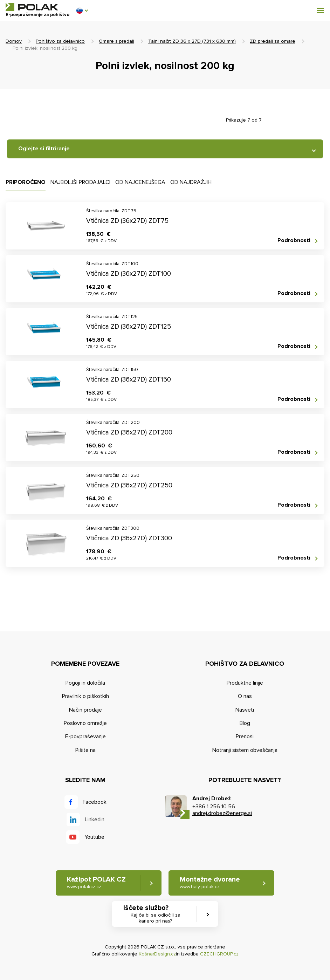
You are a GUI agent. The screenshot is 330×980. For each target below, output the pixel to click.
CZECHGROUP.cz (219, 954)
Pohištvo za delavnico (60, 41)
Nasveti (245, 710)
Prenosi (245, 736)
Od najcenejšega (140, 182)
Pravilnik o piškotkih (85, 696)
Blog (245, 723)
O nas (245, 696)
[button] (82, 11)
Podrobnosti (294, 241)
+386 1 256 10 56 (214, 807)
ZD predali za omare (273, 41)
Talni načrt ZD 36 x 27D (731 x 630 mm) (192, 41)
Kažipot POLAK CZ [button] (96, 883)
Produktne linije (245, 683)
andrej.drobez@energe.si (222, 813)
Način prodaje (85, 710)
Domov (14, 41)
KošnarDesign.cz (157, 954)
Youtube (94, 837)
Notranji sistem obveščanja (245, 750)
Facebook (95, 802)
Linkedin (95, 820)
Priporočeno (26, 182)
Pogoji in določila (85, 683)
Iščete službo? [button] (156, 914)
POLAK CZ (32, 7)
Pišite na (85, 750)
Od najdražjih (191, 182)
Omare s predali (116, 41)
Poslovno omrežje (85, 723)
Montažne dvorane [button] (210, 883)
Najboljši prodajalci (80, 182)
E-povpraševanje (85, 736)
